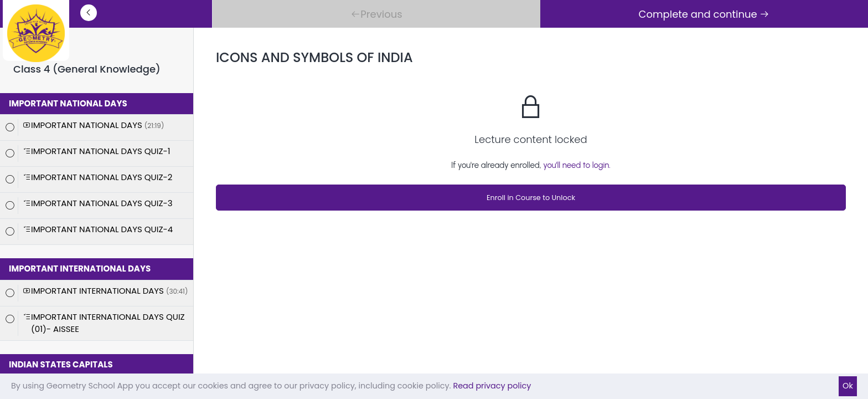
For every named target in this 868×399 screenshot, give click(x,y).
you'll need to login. (577, 165)
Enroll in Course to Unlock (531, 198)
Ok (848, 386)
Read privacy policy (492, 386)
